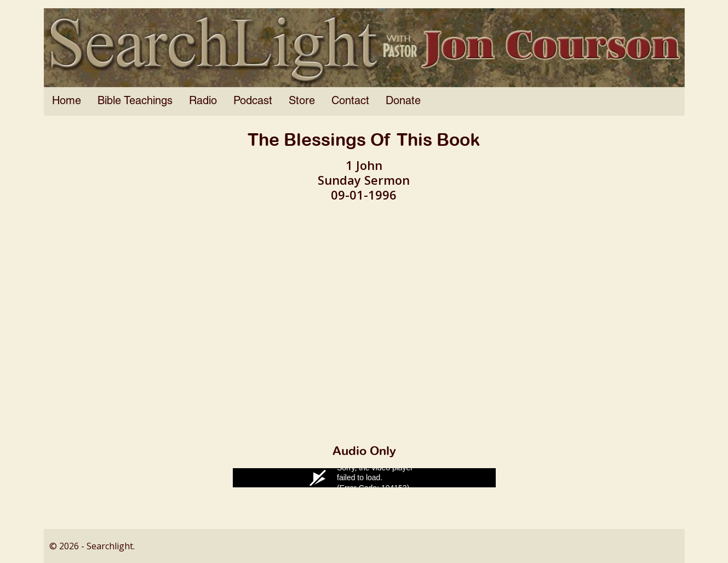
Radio (203, 101)
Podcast (253, 101)
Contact (350, 101)
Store (302, 101)
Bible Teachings (135, 101)
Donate (403, 101)
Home (67, 101)
